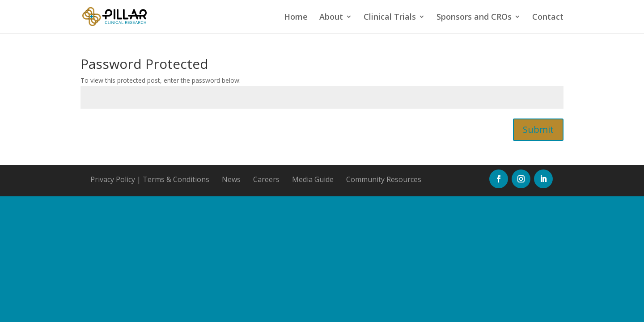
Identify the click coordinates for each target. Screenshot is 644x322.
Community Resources (384, 179)
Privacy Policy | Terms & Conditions (150, 179)
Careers (266, 179)
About (331, 18)
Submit (538, 129)
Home (296, 18)
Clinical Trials (390, 18)
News (231, 179)
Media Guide (313, 179)
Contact (548, 18)
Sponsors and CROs (474, 18)
